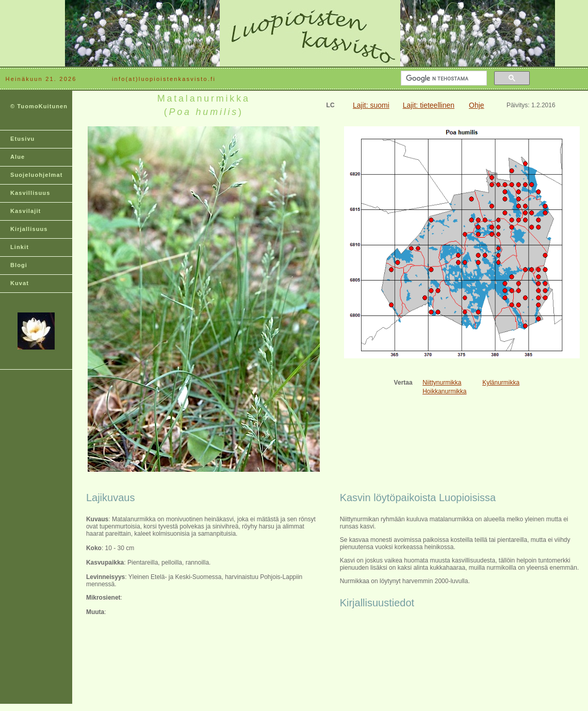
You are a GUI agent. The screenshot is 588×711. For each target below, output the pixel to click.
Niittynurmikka (442, 383)
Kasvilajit (26, 211)
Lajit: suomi (371, 105)
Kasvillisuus (30, 193)
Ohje (477, 105)
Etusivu (22, 139)
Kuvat (20, 283)
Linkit (20, 247)
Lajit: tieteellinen (429, 105)
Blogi (19, 265)
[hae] (443, 78)
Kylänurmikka (501, 383)
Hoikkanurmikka (444, 391)
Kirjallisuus (29, 229)
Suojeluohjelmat (36, 175)
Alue (18, 157)
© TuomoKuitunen (39, 106)
